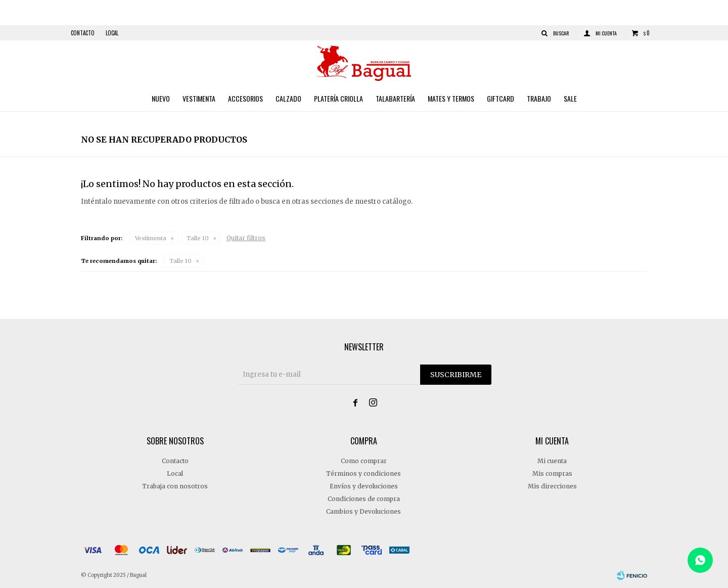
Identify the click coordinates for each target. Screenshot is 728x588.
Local (112, 33)
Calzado (288, 98)
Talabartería (395, 98)
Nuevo (161, 98)
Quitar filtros (246, 238)
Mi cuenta (552, 461)
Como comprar (364, 461)
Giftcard (500, 98)
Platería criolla (338, 98)
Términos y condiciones (363, 473)
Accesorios (245, 98)
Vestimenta (199, 98)
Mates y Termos (451, 98)
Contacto (83, 33)
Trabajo (539, 98)
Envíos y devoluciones (364, 486)
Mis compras (552, 473)
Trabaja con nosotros (175, 486)
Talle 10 (198, 238)
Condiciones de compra (364, 499)
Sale (570, 98)
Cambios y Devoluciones (363, 511)
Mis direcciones (552, 486)
